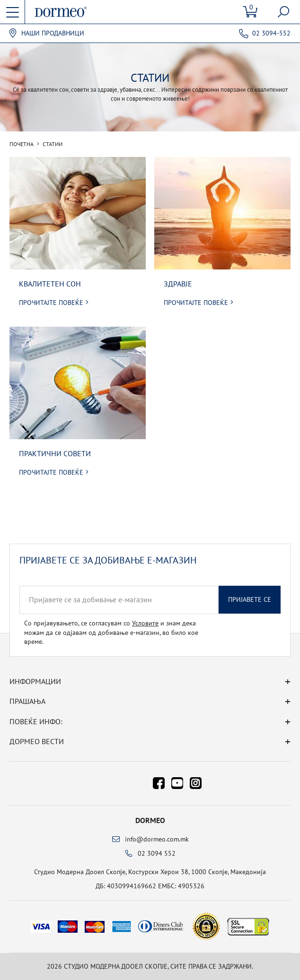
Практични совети (55, 453)
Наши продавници (53, 33)
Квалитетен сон (50, 284)
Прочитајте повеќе (51, 303)
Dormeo (150, 820)
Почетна (22, 144)
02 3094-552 (271, 33)
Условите (145, 623)
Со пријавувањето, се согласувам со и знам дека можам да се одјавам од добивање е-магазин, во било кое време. (111, 632)
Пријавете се (250, 599)
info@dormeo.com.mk (157, 839)
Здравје (178, 284)
